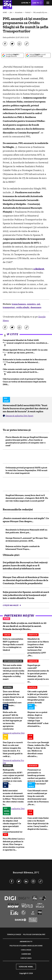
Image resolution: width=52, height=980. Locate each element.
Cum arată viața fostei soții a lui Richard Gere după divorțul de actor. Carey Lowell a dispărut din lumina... (38, 823)
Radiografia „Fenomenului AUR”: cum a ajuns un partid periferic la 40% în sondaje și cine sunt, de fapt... (13, 777)
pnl (39, 304)
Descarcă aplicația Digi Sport (19, 416)
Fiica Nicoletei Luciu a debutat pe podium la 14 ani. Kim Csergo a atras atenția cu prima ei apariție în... (14, 844)
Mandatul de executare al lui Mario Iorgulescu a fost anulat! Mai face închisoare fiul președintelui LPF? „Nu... (38, 647)
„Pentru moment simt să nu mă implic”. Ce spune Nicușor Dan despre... (26, 520)
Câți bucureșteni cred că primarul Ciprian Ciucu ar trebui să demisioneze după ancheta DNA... (24, 382)
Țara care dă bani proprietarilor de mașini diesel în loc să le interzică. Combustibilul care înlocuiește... (13, 698)
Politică (28, 12)
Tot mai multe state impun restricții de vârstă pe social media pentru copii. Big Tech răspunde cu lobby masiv (14, 672)
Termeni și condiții (14, 934)
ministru (32, 304)
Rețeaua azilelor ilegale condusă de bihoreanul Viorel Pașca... (23, 548)
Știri (11, 12)
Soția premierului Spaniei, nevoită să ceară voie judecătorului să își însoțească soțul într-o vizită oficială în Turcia (26, 595)
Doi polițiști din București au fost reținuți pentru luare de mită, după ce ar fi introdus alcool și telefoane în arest (25, 565)
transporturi (9, 307)
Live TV (36, 3)
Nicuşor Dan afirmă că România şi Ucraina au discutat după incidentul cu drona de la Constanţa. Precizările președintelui (26, 580)
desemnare (36, 307)
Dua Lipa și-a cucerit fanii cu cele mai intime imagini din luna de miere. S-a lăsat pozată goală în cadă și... (13, 749)
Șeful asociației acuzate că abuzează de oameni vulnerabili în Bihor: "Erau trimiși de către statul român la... (13, 797)
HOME (5, 12)
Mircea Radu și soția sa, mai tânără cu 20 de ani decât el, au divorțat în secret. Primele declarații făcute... (25, 626)
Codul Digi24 (26, 950)
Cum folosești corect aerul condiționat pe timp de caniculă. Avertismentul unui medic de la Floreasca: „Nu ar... (38, 797)
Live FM (25, 3)
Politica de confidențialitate (34, 934)
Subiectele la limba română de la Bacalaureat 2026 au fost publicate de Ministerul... (25, 361)
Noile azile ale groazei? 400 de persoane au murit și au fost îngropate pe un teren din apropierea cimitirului (13, 720)
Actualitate (19, 12)
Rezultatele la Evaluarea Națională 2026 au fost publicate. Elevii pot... (26, 531)
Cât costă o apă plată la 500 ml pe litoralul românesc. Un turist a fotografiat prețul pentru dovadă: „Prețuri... (38, 698)
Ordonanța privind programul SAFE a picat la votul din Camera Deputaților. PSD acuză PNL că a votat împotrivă (26, 470)
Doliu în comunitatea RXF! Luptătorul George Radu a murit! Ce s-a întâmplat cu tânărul (13, 644)
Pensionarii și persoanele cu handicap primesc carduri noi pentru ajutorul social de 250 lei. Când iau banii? (38, 777)
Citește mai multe (11, 605)
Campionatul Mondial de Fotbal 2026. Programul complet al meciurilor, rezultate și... (26, 341)
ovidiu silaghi (23, 307)
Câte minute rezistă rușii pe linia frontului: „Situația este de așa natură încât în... (24, 371)
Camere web (26, 954)
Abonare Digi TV (26, 941)
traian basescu (19, 304)
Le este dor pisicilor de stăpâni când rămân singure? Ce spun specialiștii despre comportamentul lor (13, 825)
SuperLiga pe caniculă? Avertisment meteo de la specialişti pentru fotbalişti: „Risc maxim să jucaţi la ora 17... (38, 673)
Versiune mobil (26, 967)
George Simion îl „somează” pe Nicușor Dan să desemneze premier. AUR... (27, 539)
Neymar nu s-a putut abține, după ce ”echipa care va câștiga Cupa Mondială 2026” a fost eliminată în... (38, 719)
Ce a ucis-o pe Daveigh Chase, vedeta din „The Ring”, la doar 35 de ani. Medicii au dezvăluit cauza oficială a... (38, 749)
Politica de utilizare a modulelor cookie (26, 946)
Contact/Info (26, 958)
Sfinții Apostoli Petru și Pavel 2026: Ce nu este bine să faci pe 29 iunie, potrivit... (25, 351)
